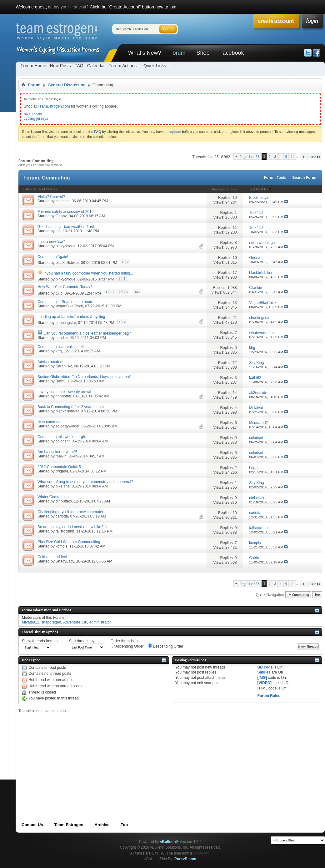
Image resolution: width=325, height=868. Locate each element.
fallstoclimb (65, 531)
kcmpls (61, 546)
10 (235, 198)
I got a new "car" (51, 242)
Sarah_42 (64, 366)
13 (235, 303)
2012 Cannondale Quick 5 (59, 467)
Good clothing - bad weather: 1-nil (66, 227)
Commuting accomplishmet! (61, 347)
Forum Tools (275, 178)
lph (58, 231)
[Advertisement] (119, 757)
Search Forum (305, 178)
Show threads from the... (42, 641)
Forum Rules (269, 696)
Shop (203, 53)
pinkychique (65, 246)
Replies (218, 189)
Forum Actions (122, 66)
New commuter (50, 422)
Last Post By (260, 189)
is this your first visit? (68, 7)
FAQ (79, 66)
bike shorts (33, 114)
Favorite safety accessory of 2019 (65, 212)
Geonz (61, 216)
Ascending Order (127, 646)
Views (232, 189)
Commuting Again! (53, 257)
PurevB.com (185, 859)
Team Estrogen (69, 825)
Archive (102, 825)
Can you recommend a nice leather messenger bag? (87, 333)
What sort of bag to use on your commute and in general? (85, 482)
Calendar (96, 66)
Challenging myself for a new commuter (70, 512)
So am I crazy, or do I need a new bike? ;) (72, 527)
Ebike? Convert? (51, 197)
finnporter (63, 396)
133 (137, 292)
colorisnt (63, 201)
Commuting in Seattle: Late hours (65, 302)
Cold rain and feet (52, 557)
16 (235, 258)
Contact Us (32, 825)
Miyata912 (30, 622)
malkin (61, 456)
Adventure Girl (75, 622)
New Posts (60, 66)
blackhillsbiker (67, 263)
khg (59, 351)
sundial (62, 338)
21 (235, 318)
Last (315, 157)
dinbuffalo (64, 501)
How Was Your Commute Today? (65, 287)
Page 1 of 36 (250, 156)
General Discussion (66, 85)
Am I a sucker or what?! (57, 452)
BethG (61, 381)
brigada (62, 471)
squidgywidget (67, 426)
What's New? (145, 53)
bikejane (63, 486)
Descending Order (166, 646)
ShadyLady (65, 561)
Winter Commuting (53, 497)
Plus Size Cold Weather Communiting (69, 542)
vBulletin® (169, 842)
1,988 (232, 288)
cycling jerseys (36, 119)
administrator (100, 622)
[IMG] (262, 678)
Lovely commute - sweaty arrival (64, 392)
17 (235, 273)
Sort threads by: (82, 641)
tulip (59, 293)
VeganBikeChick (69, 306)
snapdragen (51, 622)
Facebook (231, 53)
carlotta (62, 516)
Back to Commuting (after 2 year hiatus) (71, 407)
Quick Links (155, 66)
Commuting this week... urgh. (62, 437)
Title (26, 189)
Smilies (264, 672)
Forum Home (33, 66)
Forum (177, 53)
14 (235, 393)
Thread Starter (45, 189)
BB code (265, 667)
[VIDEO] (265, 683)
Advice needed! (50, 362)
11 (293, 156)
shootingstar (66, 323)
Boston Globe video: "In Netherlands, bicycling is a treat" (84, 377)
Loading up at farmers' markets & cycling (71, 317)
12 (235, 363)
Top (317, 595)
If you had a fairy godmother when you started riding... (88, 273)
